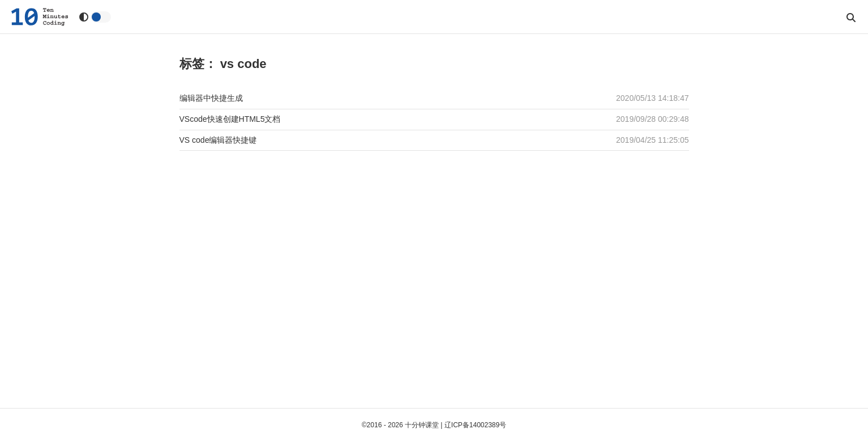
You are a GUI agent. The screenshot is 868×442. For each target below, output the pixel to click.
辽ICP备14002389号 (475, 425)
